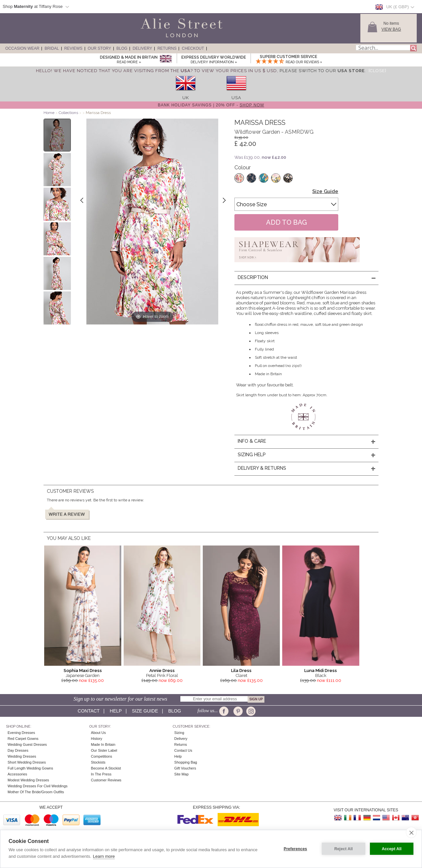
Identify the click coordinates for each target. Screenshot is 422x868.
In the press (101, 774)
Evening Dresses (21, 733)
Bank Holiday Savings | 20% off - (211, 105)
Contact (89, 711)
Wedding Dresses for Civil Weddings (38, 786)
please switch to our (322, 71)
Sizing (179, 733)
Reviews (73, 48)
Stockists (98, 762)
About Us (98, 733)
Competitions (102, 756)
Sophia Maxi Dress (83, 671)
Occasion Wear (22, 48)
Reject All (344, 849)
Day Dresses (18, 750)
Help (116, 711)
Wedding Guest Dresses (27, 744)
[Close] (377, 71)
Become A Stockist (106, 768)
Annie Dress (162, 671)
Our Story (99, 48)
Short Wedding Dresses (27, 762)
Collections (69, 113)
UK (186, 98)
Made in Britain (103, 744)
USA (236, 98)
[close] (411, 832)
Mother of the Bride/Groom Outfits (36, 792)
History (97, 739)
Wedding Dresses (22, 756)
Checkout (193, 48)
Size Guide (325, 191)
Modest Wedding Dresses (28, 780)
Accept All (392, 849)
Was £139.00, (260, 157)
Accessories (17, 774)
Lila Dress (241, 671)
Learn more (104, 856)
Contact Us (183, 750)
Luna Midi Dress (321, 671)
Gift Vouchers (185, 768)
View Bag (391, 29)
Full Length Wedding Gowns (30, 768)
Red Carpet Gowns (23, 739)
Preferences (296, 849)
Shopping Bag (186, 762)
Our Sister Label (104, 750)
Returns (167, 48)
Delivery (142, 48)
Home (49, 113)
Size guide (145, 711)
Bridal (52, 48)
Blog (122, 48)
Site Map (181, 774)
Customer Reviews (106, 780)
